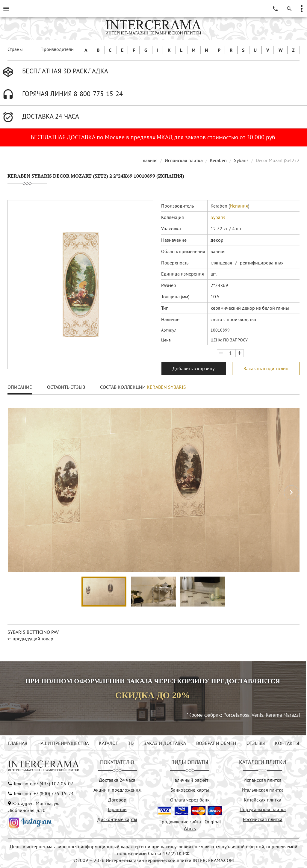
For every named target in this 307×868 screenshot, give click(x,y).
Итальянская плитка (263, 790)
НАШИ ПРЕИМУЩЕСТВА (63, 743)
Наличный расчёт (190, 780)
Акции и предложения (117, 790)
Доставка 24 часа (117, 780)
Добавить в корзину (193, 368)
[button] (291, 493)
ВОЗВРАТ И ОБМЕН (216, 743)
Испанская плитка (184, 160)
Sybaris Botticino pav (33, 632)
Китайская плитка (263, 800)
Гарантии (117, 809)
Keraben (218, 160)
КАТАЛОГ (108, 743)
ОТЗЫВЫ (256, 743)
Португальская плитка (263, 809)
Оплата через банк (190, 800)
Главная (149, 160)
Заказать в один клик (266, 368)
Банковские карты (190, 790)
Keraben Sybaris (166, 387)
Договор (117, 800)
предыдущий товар (33, 639)
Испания (239, 206)
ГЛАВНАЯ (18, 743)
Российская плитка (263, 819)
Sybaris (241, 160)
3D (131, 743)
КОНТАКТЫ (287, 743)
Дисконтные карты (117, 819)
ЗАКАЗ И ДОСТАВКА (165, 743)
